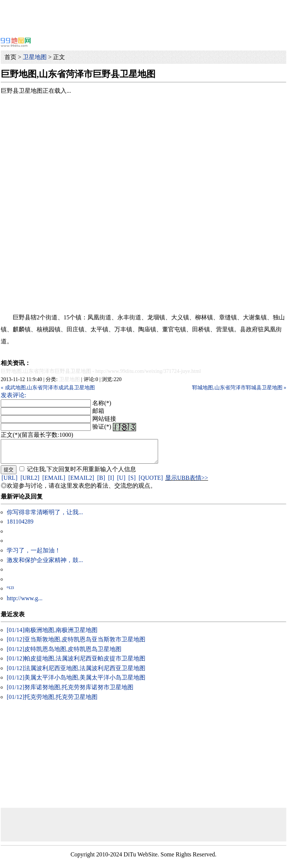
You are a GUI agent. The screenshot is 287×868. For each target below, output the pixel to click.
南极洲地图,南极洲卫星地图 (52, 634)
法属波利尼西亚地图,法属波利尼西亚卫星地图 (76, 673)
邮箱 (98, 411)
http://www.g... (25, 603)
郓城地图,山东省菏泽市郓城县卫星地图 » (239, 388)
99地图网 (16, 42)
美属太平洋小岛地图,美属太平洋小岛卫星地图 (76, 682)
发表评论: (13, 395)
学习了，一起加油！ (34, 555)
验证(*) (102, 427)
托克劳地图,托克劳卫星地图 (52, 701)
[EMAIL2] (81, 482)
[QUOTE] (151, 482)
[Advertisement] (143, 17)
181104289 (20, 526)
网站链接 (104, 419)
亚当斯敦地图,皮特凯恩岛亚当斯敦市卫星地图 (76, 644)
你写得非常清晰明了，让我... (45, 517)
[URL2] (30, 482)
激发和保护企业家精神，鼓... (45, 565)
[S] (132, 482)
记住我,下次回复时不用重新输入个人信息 (81, 474)
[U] (121, 482)
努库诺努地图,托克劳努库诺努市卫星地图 (70, 692)
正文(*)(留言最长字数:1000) (37, 435)
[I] (111, 482)
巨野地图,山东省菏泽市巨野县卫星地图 (46, 371)
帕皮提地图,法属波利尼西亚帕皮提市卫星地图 (76, 663)
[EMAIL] (54, 482)
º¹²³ (10, 593)
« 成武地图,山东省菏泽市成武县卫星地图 (48, 388)
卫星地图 (35, 57)
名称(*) (102, 403)
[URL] (10, 482)
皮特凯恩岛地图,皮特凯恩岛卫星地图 (64, 654)
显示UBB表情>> (187, 482)
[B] (101, 482)
